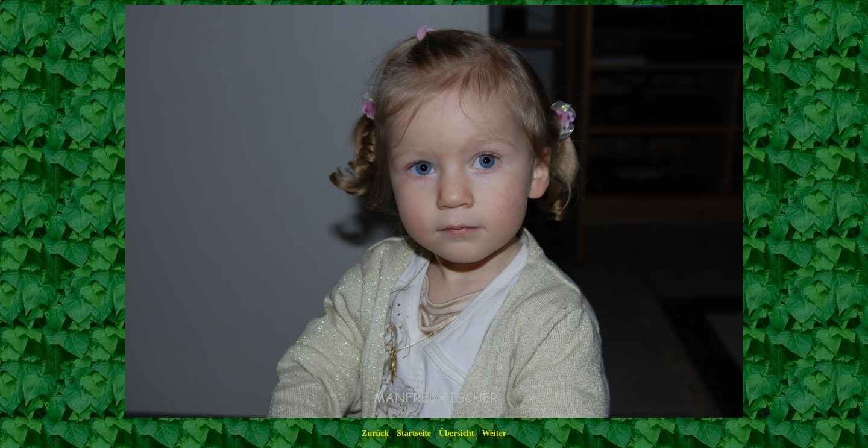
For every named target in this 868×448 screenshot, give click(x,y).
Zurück (375, 433)
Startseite (414, 433)
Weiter (494, 433)
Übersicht (456, 433)
